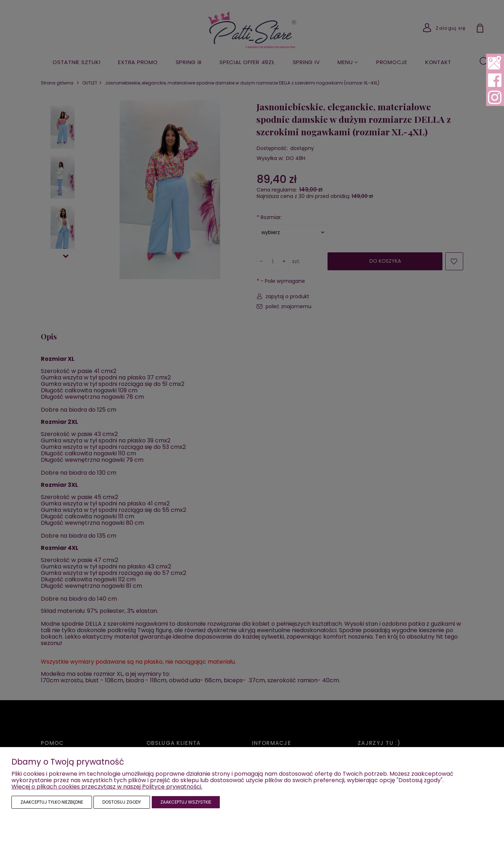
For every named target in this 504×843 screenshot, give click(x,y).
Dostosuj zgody (122, 802)
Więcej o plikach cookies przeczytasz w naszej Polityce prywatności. (107, 787)
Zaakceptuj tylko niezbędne (52, 802)
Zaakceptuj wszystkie (186, 802)
